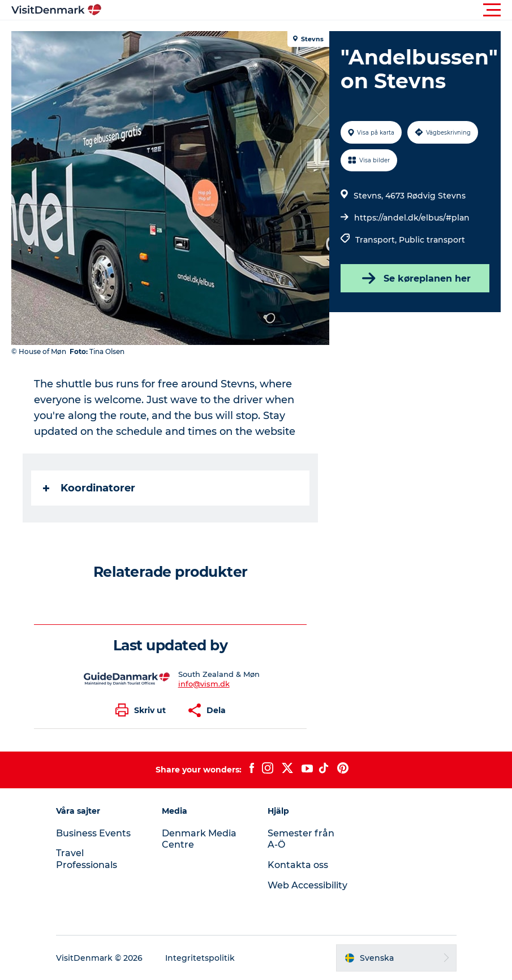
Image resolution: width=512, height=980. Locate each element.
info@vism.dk (204, 684)
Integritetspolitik (200, 958)
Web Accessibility (307, 885)
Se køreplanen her (415, 278)
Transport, (377, 240)
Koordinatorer (89, 488)
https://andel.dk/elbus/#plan (412, 218)
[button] (307, 10)
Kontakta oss (298, 865)
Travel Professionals (87, 859)
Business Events (93, 833)
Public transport (432, 240)
